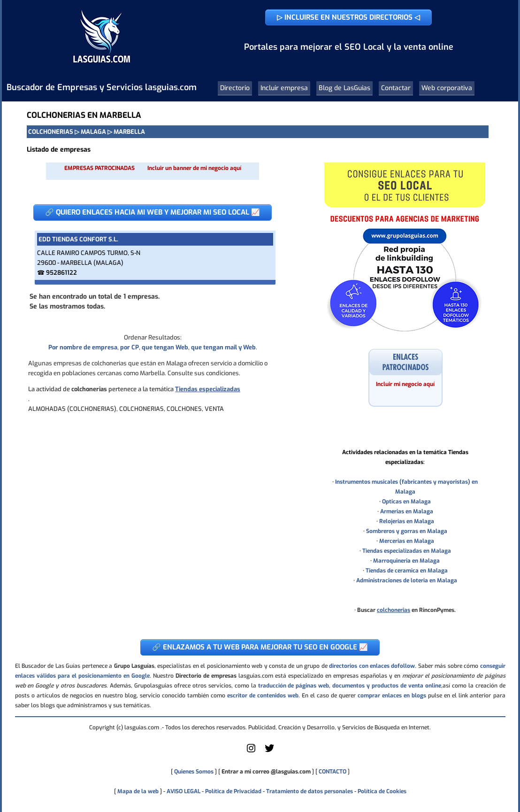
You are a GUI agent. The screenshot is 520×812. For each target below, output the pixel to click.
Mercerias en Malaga (407, 541)
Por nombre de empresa (83, 347)
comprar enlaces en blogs (392, 696)
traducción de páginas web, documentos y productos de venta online (350, 686)
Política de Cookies (382, 791)
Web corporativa (447, 88)
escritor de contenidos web (263, 696)
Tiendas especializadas (208, 389)
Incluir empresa (284, 88)
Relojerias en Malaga (407, 521)
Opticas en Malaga (406, 502)
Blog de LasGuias (344, 88)
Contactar (396, 88)
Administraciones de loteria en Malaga (407, 580)
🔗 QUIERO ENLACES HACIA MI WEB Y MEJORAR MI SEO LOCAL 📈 (153, 212)
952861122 (61, 273)
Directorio (235, 88)
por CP (130, 347)
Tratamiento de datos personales (310, 791)
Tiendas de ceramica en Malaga (407, 571)
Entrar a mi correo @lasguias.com (266, 772)
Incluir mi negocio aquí (405, 384)
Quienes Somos (194, 772)
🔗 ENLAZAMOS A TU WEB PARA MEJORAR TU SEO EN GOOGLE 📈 (260, 647)
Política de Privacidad (233, 791)
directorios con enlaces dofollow (372, 666)
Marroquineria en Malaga (406, 561)
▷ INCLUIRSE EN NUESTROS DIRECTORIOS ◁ (348, 17)
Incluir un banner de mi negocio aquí (194, 168)
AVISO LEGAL (184, 791)
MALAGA (93, 132)
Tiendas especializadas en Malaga (407, 551)
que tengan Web (165, 347)
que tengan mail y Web (223, 347)
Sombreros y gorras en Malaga (407, 531)
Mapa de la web (137, 791)
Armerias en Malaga (407, 511)
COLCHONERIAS (51, 132)
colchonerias (394, 610)
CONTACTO (333, 772)
